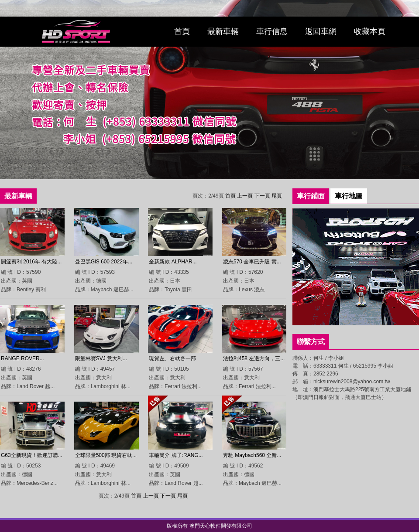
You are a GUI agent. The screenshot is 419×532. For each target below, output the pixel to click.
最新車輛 (223, 31)
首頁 (182, 31)
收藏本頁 (370, 31)
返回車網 (321, 31)
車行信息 (272, 31)
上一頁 (245, 196)
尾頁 (277, 196)
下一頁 (262, 196)
